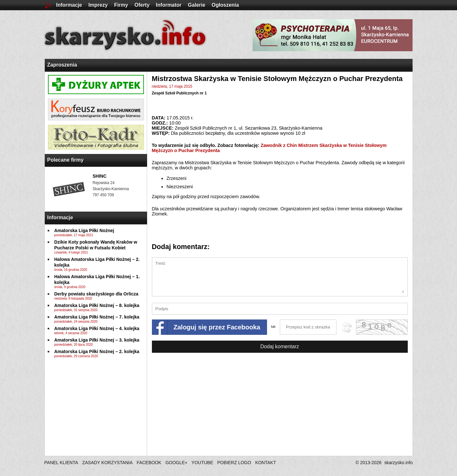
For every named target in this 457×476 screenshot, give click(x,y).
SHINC (100, 176)
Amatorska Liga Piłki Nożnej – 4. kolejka (97, 328)
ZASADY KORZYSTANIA (107, 463)
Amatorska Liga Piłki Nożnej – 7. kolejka (97, 317)
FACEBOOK (149, 463)
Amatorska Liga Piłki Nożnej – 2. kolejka (97, 351)
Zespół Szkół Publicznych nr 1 (179, 93)
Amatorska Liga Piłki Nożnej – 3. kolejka (97, 340)
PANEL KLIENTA (62, 463)
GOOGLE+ (176, 463)
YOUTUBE (202, 463)
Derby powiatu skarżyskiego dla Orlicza (96, 294)
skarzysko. (399, 463)
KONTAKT (266, 463)
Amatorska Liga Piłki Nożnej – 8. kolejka (97, 305)
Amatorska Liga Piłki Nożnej (84, 230)
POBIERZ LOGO (234, 463)
